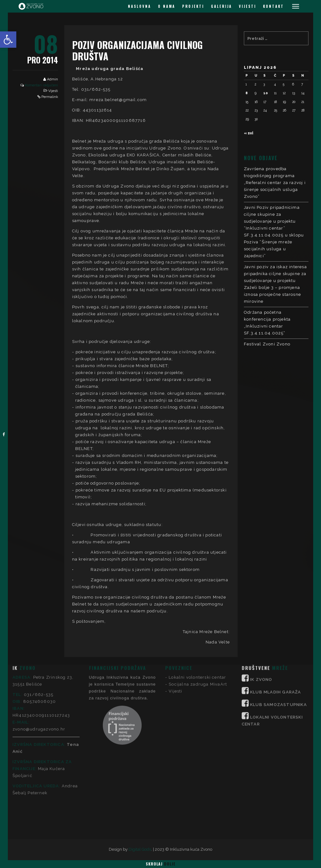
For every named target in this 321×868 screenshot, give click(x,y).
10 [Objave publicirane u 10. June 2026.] (266, 93)
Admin (53, 79)
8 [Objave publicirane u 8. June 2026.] (247, 93)
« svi (249, 133)
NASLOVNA (139, 6)
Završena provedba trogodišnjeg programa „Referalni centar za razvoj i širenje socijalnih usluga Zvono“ (275, 183)
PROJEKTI (193, 6)
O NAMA (167, 6)
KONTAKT (274, 6)
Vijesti (53, 91)
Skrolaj (160, 864)
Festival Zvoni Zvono (267, 344)
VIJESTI (247, 6)
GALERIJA (221, 6)
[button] (8, 40)
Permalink (50, 97)
